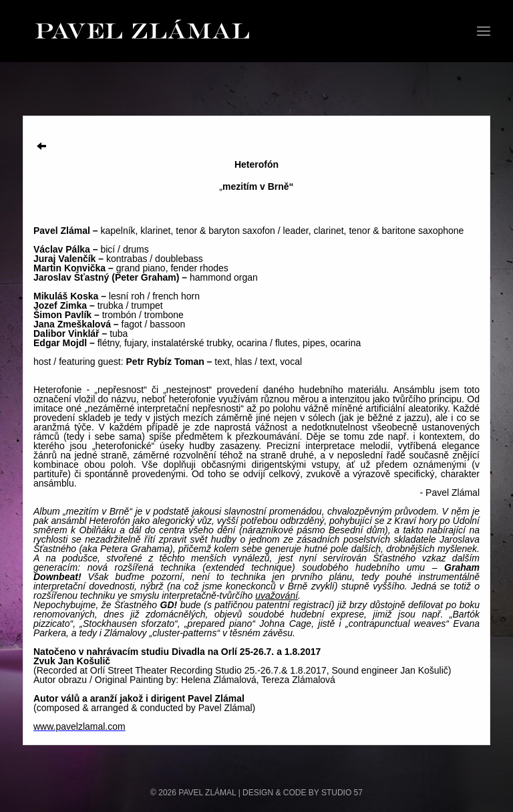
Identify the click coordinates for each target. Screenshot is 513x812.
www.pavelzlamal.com (79, 726)
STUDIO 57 (342, 793)
